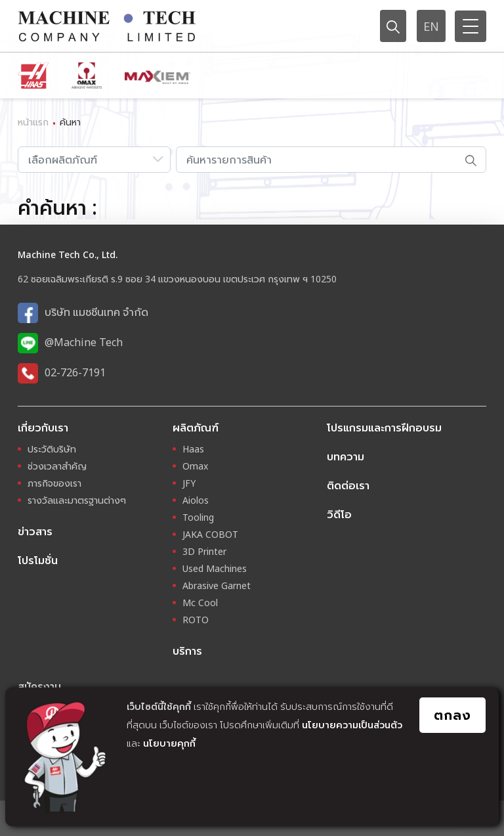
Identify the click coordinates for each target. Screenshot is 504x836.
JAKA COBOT (210, 534)
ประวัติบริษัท (52, 449)
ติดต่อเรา (348, 485)
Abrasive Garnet (217, 585)
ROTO (196, 620)
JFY (189, 483)
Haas (193, 449)
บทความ (346, 456)
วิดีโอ (339, 514)
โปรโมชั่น (38, 560)
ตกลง (452, 715)
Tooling (198, 517)
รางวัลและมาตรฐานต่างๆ (77, 500)
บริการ (187, 651)
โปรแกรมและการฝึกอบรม (384, 428)
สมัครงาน (39, 686)
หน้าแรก (33, 122)
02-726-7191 (75, 372)
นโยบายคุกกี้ (169, 743)
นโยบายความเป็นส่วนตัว (352, 725)
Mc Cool (200, 603)
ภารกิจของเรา (54, 483)
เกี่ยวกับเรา (43, 428)
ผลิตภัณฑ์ (196, 428)
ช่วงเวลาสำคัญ (57, 466)
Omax (195, 466)
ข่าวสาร (35, 531)
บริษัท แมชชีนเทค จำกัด (96, 312)
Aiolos (196, 500)
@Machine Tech (84, 342)
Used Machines (215, 568)
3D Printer (204, 551)
